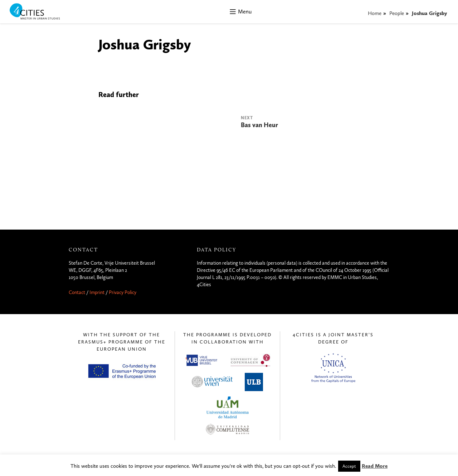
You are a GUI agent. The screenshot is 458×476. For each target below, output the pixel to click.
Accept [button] (349, 466)
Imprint (97, 292)
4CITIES (40, 12)
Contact (77, 292)
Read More (375, 466)
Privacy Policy (123, 292)
